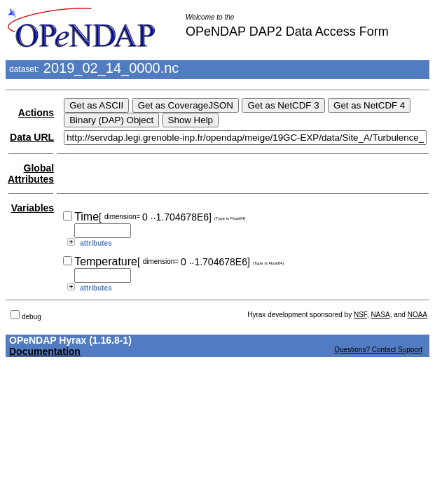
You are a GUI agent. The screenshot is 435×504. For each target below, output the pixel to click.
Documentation (45, 351)
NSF (360, 315)
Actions (36, 113)
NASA (380, 315)
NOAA (417, 315)
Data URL (32, 137)
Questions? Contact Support (378, 350)
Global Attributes (31, 174)
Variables (33, 208)
